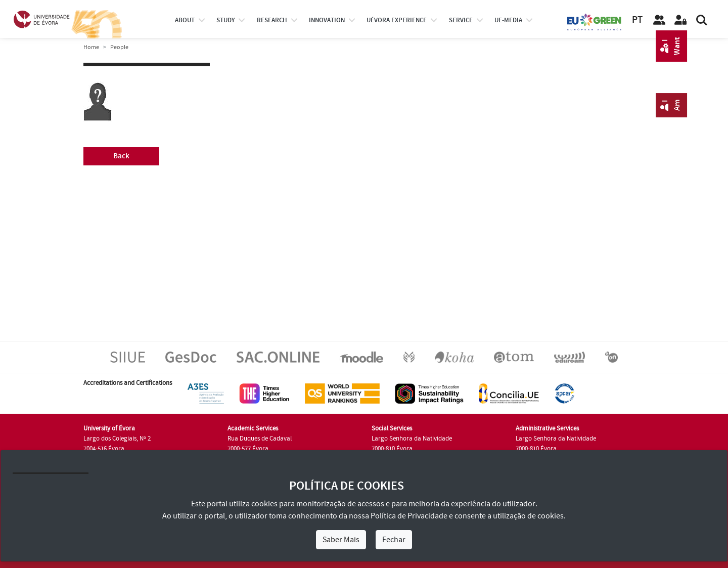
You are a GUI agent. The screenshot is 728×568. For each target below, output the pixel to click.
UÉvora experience (397, 20)
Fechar (394, 540)
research (272, 20)
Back (121, 156)
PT (637, 20)
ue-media (508, 20)
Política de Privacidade (409, 516)
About (185, 20)
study (225, 20)
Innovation (327, 20)
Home (91, 47)
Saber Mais (341, 540)
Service (461, 20)
